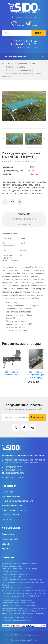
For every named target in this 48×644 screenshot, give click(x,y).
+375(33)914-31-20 (13, 470)
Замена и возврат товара (14, 510)
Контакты (7, 519)
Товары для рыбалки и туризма (21, 64)
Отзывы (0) (24, 224)
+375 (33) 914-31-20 (26, 44)
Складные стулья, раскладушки (19, 70)
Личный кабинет (24, 17)
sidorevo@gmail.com (14, 473)
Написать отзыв (29, 161)
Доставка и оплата (11, 496)
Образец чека (7, 620)
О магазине (7, 492)
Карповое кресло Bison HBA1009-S (12, 373)
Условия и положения (12, 505)
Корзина (6, 549)
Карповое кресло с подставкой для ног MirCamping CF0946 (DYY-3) (36, 376)
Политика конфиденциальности (17, 501)
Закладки (7, 544)
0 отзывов (17, 161)
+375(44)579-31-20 (13, 467)
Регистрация (8, 534)
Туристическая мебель (15, 67)
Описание (24, 214)
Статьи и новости (10, 515)
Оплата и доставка (24, 219)
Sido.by (22, 635)
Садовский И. (27, 640)
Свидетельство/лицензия (23, 620)
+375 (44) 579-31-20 (26, 41)
